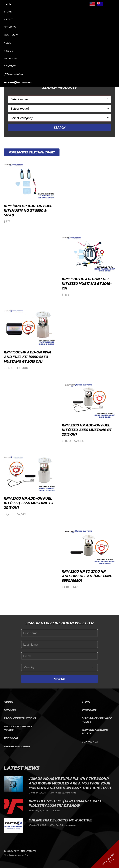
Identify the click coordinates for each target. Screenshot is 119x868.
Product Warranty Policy (18, 728)
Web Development (13, 855)
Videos (8, 51)
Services (10, 27)
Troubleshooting (17, 746)
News (7, 43)
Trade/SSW (11, 35)
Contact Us (90, 741)
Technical (11, 59)
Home (7, 4)
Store (8, 12)
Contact (10, 66)
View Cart (89, 710)
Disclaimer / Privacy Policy (97, 720)
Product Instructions (20, 718)
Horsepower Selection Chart (32, 152)
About (8, 19)
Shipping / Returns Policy (95, 732)
